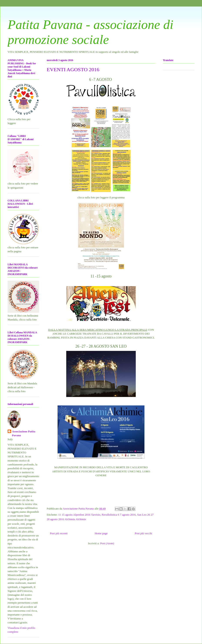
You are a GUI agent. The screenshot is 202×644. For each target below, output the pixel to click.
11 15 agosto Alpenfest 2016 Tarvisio (79, 515)
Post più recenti (59, 533)
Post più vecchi (143, 533)
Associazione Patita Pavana (24, 433)
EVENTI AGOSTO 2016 (73, 70)
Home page (101, 533)
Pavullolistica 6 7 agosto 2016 (119, 515)
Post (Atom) (107, 543)
